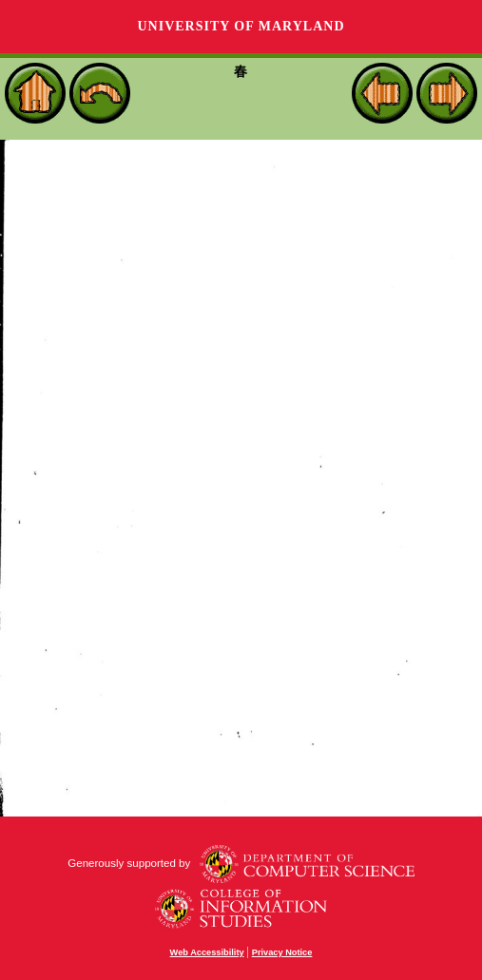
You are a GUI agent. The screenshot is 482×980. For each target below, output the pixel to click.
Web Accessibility (207, 952)
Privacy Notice (282, 952)
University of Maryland (241, 26)
